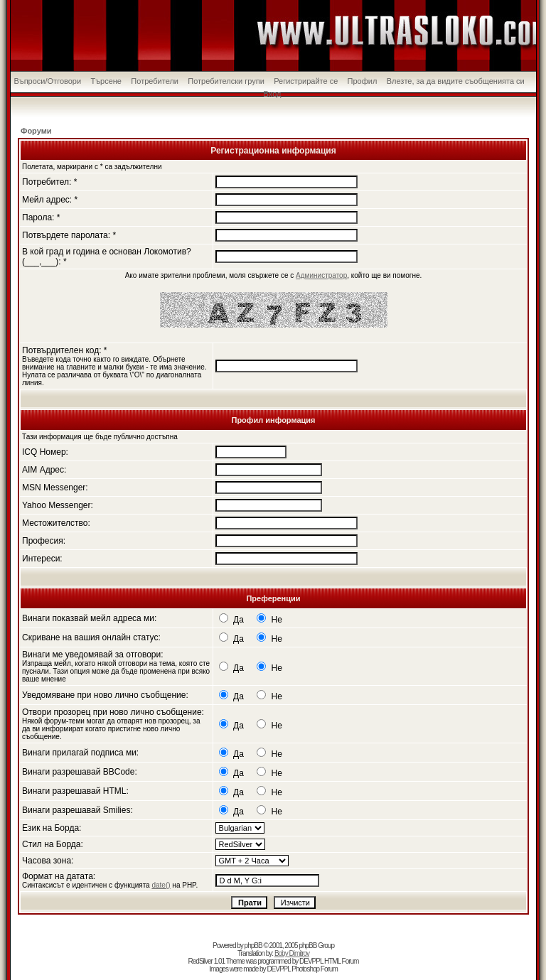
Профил (363, 81)
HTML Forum (342, 961)
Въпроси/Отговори (47, 81)
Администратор (321, 275)
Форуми (36, 131)
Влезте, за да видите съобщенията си (456, 81)
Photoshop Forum (315, 969)
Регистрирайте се (306, 81)
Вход (273, 94)
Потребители (155, 81)
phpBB (253, 946)
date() (161, 885)
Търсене (106, 81)
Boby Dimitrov (292, 953)
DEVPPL (311, 961)
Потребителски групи (226, 81)
